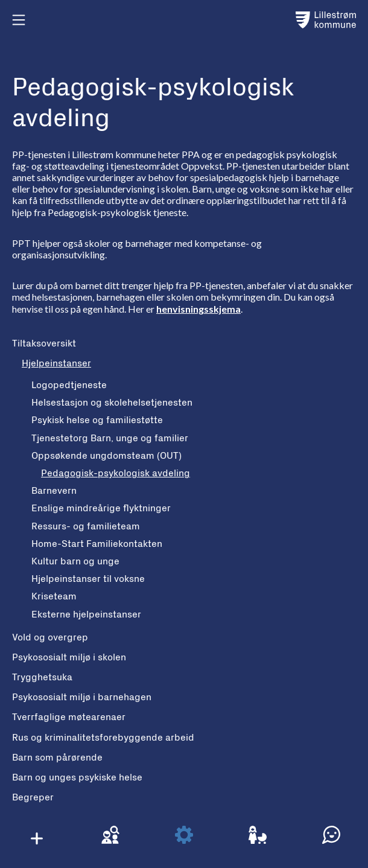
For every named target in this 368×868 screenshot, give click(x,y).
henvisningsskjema (198, 309)
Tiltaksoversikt (44, 343)
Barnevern (54, 491)
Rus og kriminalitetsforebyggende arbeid (103, 738)
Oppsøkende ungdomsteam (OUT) (106, 456)
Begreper (33, 797)
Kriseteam (54, 596)
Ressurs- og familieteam (86, 526)
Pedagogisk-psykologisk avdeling (116, 473)
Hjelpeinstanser (56, 363)
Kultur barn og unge (75, 561)
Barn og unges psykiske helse (77, 777)
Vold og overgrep (50, 637)
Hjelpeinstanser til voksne (88, 579)
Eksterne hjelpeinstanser (86, 614)
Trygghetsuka (42, 677)
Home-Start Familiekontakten (97, 544)
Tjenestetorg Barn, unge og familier (110, 438)
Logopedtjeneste (69, 385)
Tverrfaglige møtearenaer (69, 717)
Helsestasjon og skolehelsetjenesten (112, 403)
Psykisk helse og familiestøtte (97, 420)
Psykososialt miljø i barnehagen (82, 697)
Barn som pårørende (57, 758)
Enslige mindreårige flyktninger (101, 508)
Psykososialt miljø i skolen (69, 657)
